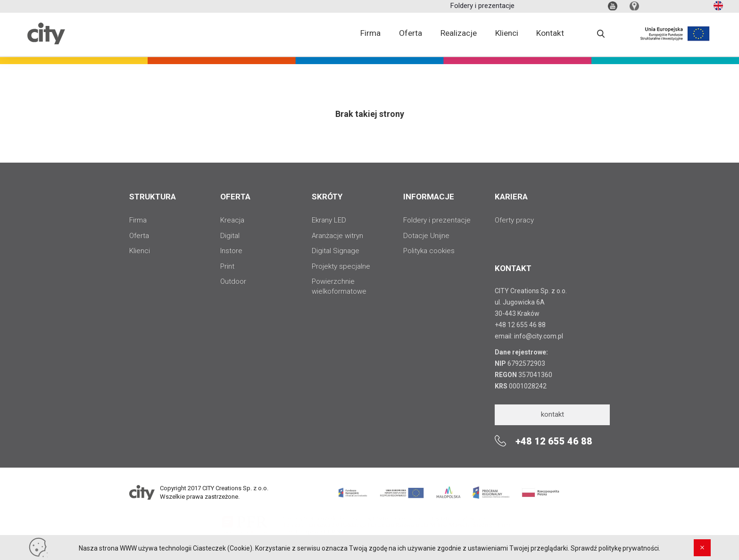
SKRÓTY (327, 197)
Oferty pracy (514, 220)
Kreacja (232, 220)
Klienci (508, 35)
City (46, 43)
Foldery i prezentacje (482, 7)
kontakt (552, 414)
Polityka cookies (429, 251)
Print (227, 266)
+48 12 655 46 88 (520, 325)
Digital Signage (336, 251)
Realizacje (459, 35)
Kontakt (552, 35)
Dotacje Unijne (426, 236)
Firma (370, 35)
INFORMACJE (429, 197)
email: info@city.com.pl (529, 336)
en (718, 8)
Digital (230, 236)
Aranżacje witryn (337, 236)
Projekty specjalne (341, 266)
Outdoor (233, 281)
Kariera (511, 197)
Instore (231, 251)
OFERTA (235, 197)
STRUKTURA (153, 197)
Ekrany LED (329, 220)
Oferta (411, 35)
